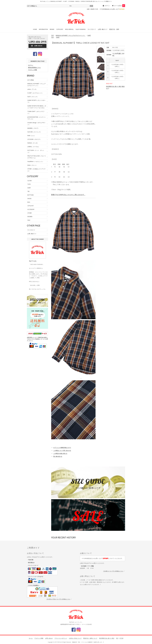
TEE (28, 191)
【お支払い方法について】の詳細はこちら (58, 599)
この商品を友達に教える (60, 453)
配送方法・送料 (114, 29)
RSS (117, 638)
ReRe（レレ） (31, 136)
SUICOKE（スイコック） (34, 132)
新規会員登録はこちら (34, 67)
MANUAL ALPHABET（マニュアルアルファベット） (71, 35)
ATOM (121, 638)
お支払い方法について (75, 638)
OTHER (30, 213)
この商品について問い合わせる (62, 450)
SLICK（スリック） (33, 97)
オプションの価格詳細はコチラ (62, 448)
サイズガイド (92, 29)
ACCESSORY (31, 209)
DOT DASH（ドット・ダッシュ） (36, 151)
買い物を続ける (58, 456)
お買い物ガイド (103, 29)
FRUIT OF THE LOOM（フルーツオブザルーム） (37, 157)
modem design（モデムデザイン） (36, 124)
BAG (29, 202)
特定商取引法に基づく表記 (107, 638)
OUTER (30, 181)
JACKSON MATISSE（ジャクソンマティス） (37, 118)
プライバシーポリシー (61, 638)
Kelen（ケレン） (32, 165)
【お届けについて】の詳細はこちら (113, 571)
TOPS (29, 184)
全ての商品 (31, 80)
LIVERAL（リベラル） (34, 147)
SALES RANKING (81, 29)
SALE (29, 220)
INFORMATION (43, 29)
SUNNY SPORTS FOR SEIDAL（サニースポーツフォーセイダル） (37, 107)
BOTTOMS (31, 195)
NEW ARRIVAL (69, 29)
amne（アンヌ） (32, 89)
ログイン (107, 6)
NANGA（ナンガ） (33, 143)
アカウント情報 (33, 70)
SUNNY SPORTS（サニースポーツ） (36, 101)
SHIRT (89, 35)
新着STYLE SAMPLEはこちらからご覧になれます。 (68, 195)
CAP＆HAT (31, 206)
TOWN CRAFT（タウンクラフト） (36, 112)
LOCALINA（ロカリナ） (34, 139)
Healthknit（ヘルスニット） (36, 162)
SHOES (29, 199)
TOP (52, 35)
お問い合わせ (49, 638)
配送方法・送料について (90, 638)
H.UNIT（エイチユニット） (35, 93)
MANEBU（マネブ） (33, 128)
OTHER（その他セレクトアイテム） (36, 170)
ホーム (31, 638)
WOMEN (30, 217)
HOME (35, 29)
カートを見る (120, 6)
